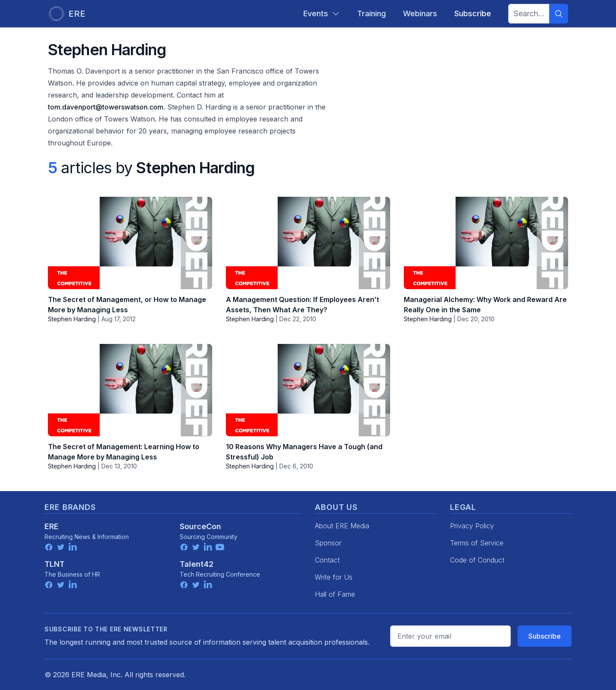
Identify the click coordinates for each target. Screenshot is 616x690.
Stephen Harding (72, 319)
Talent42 (197, 564)
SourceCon (200, 526)
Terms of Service (477, 543)
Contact (327, 560)
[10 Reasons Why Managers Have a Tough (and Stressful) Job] (308, 390)
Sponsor (328, 543)
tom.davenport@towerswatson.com (106, 107)
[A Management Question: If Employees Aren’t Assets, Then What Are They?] (308, 243)
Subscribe (545, 636)
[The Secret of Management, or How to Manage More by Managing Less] (130, 243)
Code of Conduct (477, 560)
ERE (52, 526)
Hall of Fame (335, 594)
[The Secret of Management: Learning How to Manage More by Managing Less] (130, 390)
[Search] (559, 14)
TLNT (55, 564)
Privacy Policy (472, 526)
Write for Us (334, 577)
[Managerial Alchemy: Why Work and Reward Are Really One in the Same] (486, 243)
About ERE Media (342, 526)
